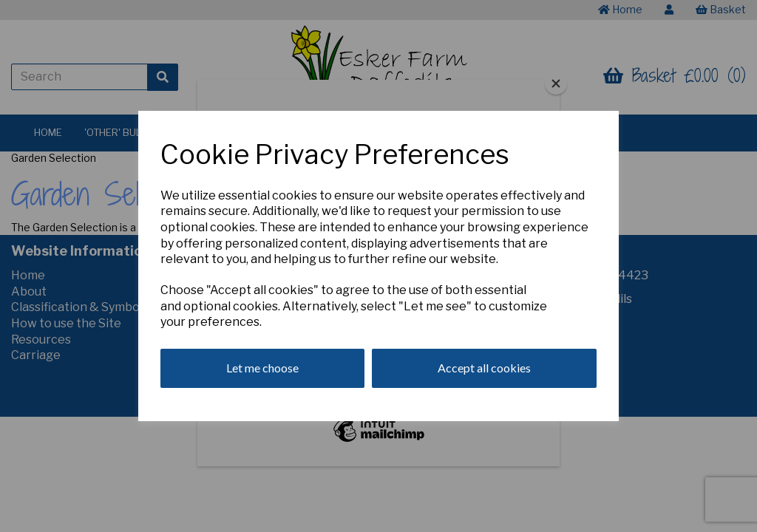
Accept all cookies (484, 368)
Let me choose (262, 368)
